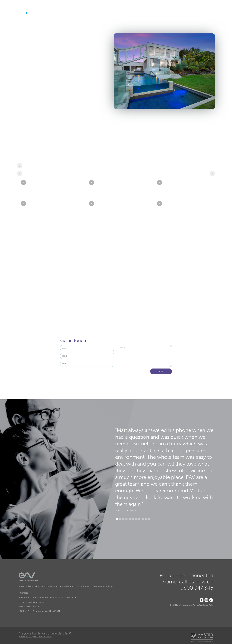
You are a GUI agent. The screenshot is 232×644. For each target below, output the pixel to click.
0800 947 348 (205, 13)
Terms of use (198, 605)
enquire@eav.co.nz (35, 602)
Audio (23, 146)
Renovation (26, 156)
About (20, 23)
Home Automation (30, 150)
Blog (110, 586)
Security (24, 153)
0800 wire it (33, 607)
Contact (95, 23)
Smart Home (45, 23)
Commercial (99, 586)
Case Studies (81, 23)
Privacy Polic (208, 605)
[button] (31, 25)
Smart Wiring (65, 150)
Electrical (31, 23)
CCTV (61, 153)
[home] (28, 13)
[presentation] (85, 375)
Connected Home (63, 23)
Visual (61, 146)
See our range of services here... (35, 636)
